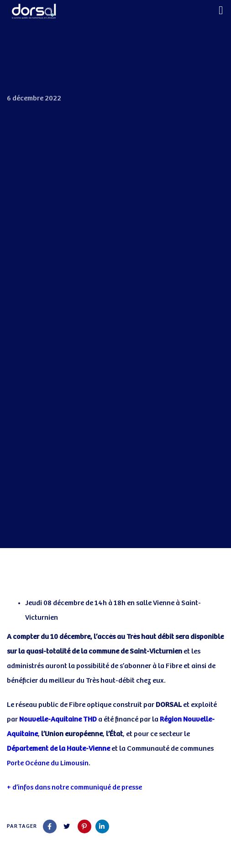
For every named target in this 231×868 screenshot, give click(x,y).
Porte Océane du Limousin (48, 763)
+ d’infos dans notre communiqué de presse (74, 787)
